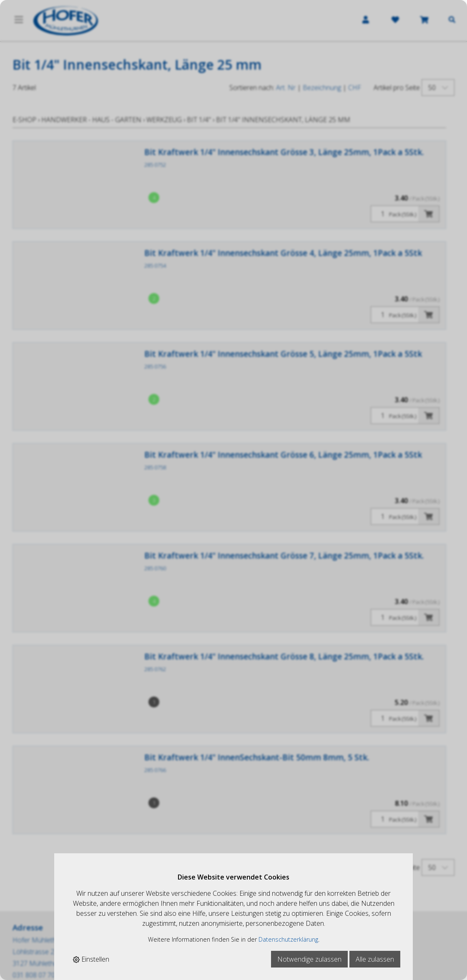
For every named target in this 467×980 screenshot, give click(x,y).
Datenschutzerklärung (288, 939)
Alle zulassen (375, 959)
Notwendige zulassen (309, 959)
